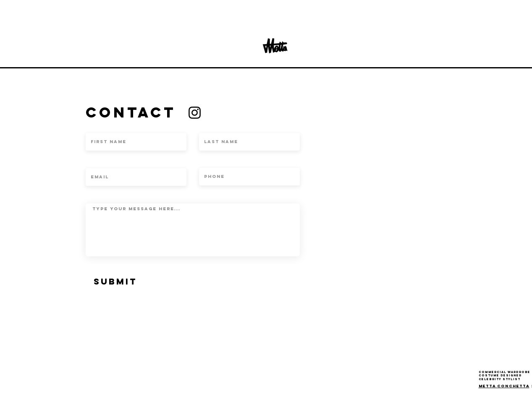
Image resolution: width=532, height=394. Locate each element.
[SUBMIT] (115, 282)
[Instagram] (195, 113)
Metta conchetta (504, 386)
